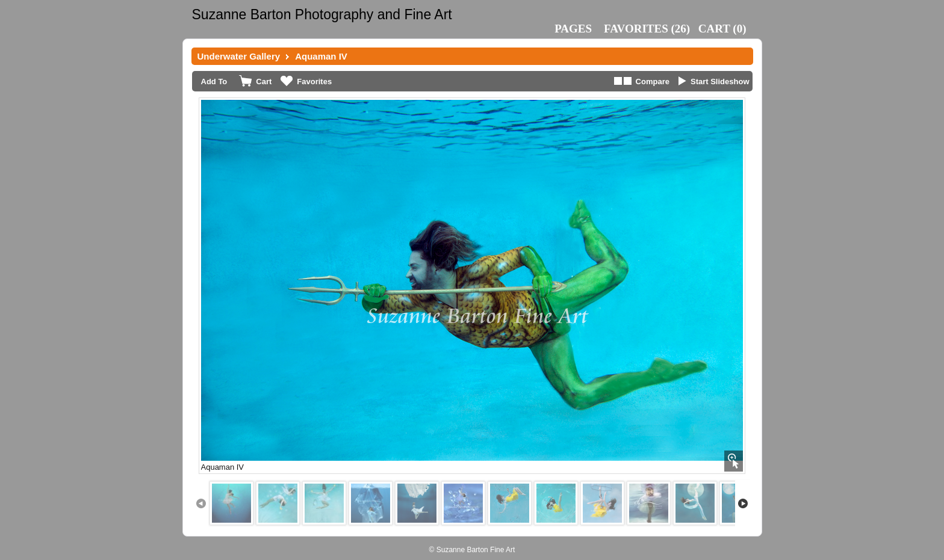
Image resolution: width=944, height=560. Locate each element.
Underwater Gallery (239, 56)
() (647, 29)
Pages (573, 29)
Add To (214, 82)
